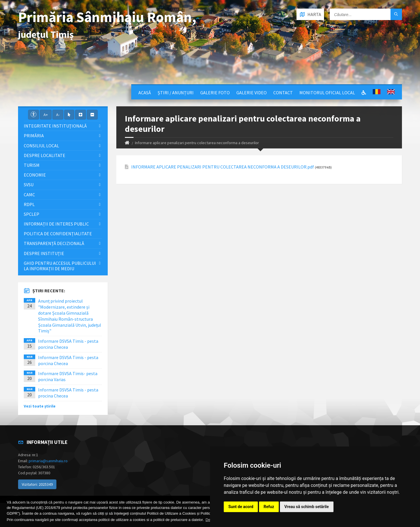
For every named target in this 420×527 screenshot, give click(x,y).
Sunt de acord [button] (241, 507)
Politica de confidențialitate (58, 234)
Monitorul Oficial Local (327, 93)
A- (58, 115)
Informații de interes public (56, 224)
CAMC (29, 195)
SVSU (29, 185)
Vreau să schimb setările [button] (307, 507)
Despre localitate (45, 155)
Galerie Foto (215, 93)
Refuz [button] (269, 507)
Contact (283, 93)
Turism (32, 165)
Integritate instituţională (55, 126)
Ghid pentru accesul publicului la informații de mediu (60, 266)
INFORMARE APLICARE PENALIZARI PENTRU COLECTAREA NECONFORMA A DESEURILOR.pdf (223, 167)
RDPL (29, 204)
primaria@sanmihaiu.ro (48, 461)
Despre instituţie (44, 253)
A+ (46, 115)
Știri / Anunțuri (176, 93)
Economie (35, 175)
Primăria (34, 136)
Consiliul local (41, 146)
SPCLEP (32, 214)
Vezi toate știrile (40, 406)
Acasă (145, 93)
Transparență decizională (54, 243)
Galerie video (252, 93)
